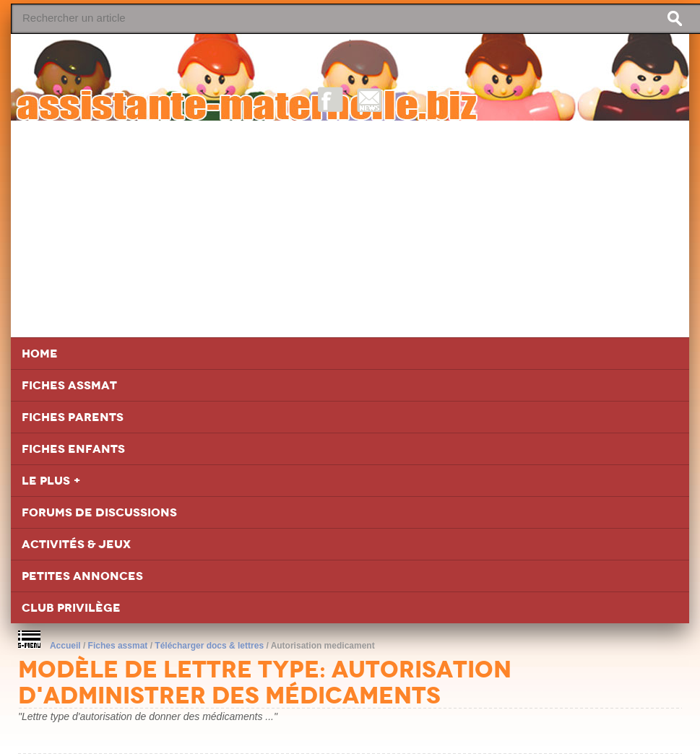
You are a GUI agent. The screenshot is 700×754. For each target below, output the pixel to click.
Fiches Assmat (69, 385)
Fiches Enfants (73, 449)
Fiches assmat (118, 646)
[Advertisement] (350, 229)
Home (40, 354)
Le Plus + (51, 481)
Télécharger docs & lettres (209, 646)
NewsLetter (370, 99)
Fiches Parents (73, 417)
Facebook (330, 99)
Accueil (65, 646)
